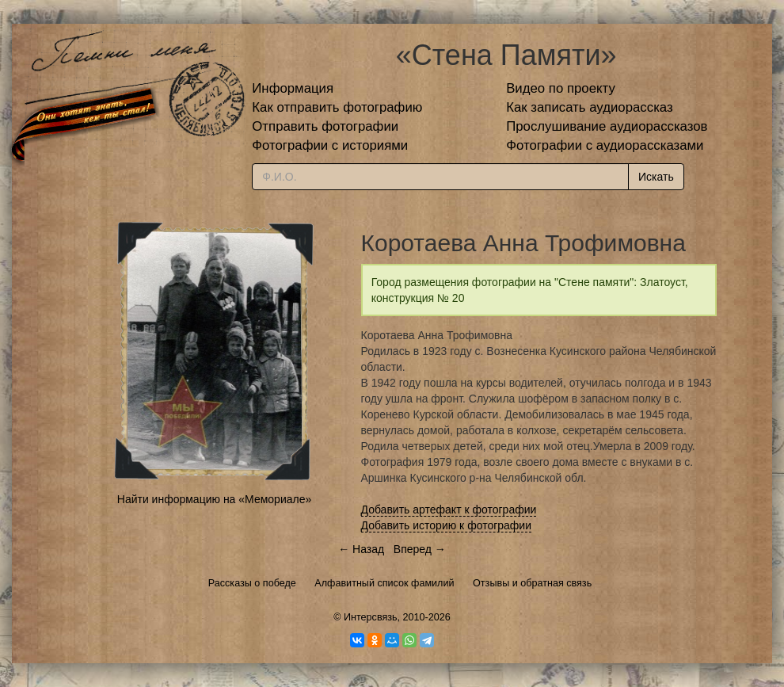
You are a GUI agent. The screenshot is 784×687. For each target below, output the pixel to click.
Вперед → (420, 549)
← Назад (361, 549)
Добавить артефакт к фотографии (449, 510)
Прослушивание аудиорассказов (607, 126)
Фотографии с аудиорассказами (605, 145)
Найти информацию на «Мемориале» (214, 499)
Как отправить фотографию (337, 107)
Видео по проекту (561, 88)
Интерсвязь (371, 617)
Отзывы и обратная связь (532, 583)
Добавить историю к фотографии (447, 525)
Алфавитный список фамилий (384, 583)
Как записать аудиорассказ (590, 107)
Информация (293, 88)
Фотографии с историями (330, 145)
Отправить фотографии (325, 126)
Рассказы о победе (252, 583)
